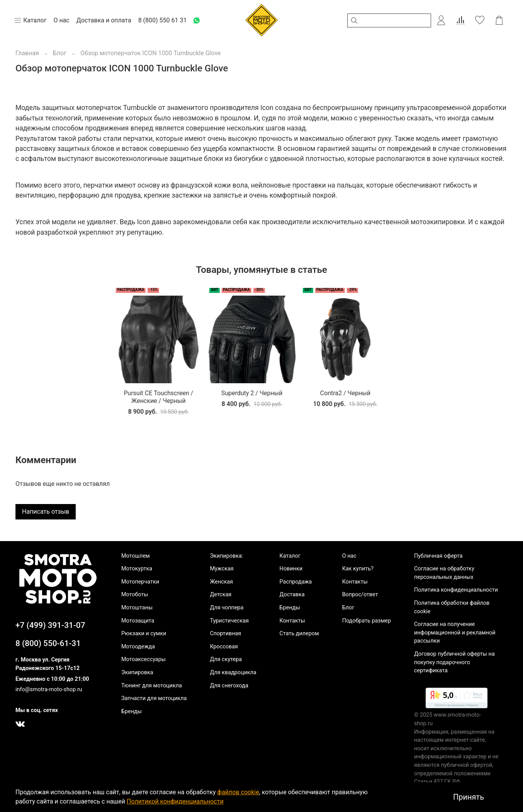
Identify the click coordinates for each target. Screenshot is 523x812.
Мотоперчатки (140, 582)
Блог (60, 53)
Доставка (292, 595)
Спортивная (225, 634)
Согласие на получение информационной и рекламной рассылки (455, 633)
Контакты (292, 621)
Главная (27, 53)
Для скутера (226, 660)
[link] (457, 700)
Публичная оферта (438, 556)
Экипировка (137, 672)
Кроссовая (224, 647)
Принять (469, 797)
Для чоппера (227, 608)
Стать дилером (299, 634)
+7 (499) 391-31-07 (50, 625)
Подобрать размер (367, 621)
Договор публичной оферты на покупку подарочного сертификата (454, 662)
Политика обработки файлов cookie (452, 607)
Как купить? (358, 569)
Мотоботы (135, 595)
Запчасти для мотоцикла (154, 698)
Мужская (222, 569)
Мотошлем (136, 556)
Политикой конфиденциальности (175, 801)
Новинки (291, 569)
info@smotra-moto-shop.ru (49, 689)
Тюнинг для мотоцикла (152, 686)
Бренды (132, 711)
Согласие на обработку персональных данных (444, 573)
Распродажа (296, 582)
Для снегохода (229, 686)
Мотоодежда (138, 647)
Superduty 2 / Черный (162, 399)
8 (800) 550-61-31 (48, 643)
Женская (221, 582)
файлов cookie (238, 792)
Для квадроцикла (233, 672)
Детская (221, 595)
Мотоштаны (137, 608)
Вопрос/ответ (360, 595)
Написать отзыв (46, 518)
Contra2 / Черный (261, 399)
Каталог (290, 556)
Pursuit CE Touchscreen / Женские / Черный (62, 403)
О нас (349, 556)
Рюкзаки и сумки (144, 634)
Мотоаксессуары (143, 660)
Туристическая (229, 621)
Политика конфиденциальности (456, 590)
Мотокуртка (137, 569)
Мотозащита (138, 621)
